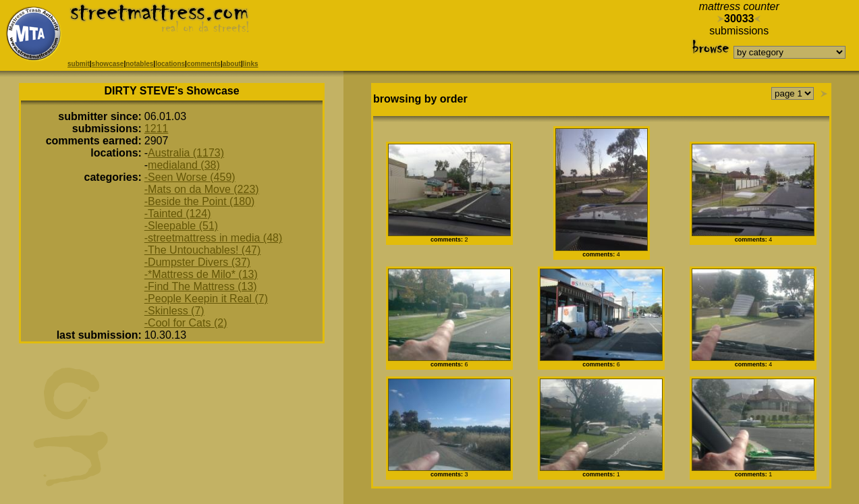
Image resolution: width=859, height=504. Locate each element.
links (251, 64)
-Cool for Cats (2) (186, 323)
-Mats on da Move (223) (202, 189)
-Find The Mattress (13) (201, 286)
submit (79, 64)
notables (139, 64)
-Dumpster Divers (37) (197, 262)
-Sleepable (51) (181, 226)
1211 (157, 129)
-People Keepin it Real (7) (206, 299)
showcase (108, 64)
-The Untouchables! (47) (203, 250)
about (232, 64)
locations (170, 64)
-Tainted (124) (178, 214)
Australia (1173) (186, 153)
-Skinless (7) (174, 311)
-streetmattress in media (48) (214, 238)
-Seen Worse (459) (190, 177)
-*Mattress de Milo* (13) (201, 274)
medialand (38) (184, 165)
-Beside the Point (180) (200, 201)
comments (204, 64)
